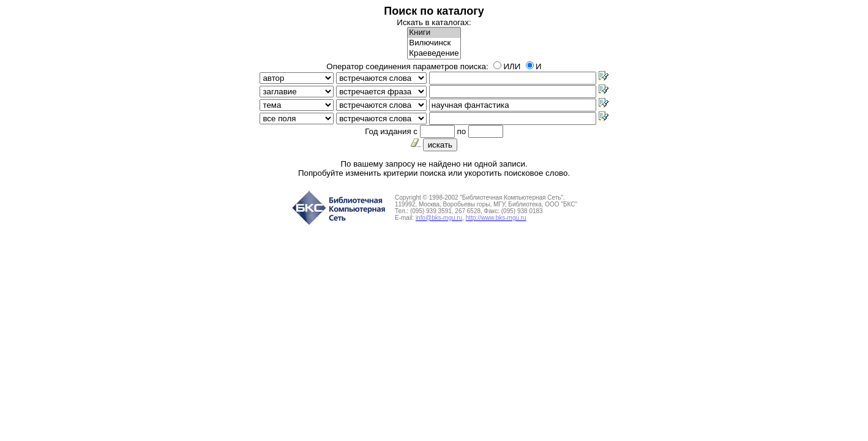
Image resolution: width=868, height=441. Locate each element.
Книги (434, 33)
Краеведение (434, 54)
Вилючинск (434, 43)
